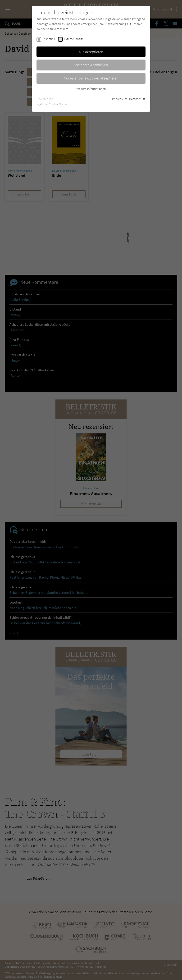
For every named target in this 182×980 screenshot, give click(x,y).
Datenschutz (137, 99)
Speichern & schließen (91, 65)
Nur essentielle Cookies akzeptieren (91, 78)
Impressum (120, 99)
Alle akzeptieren (91, 52)
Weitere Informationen (91, 89)
